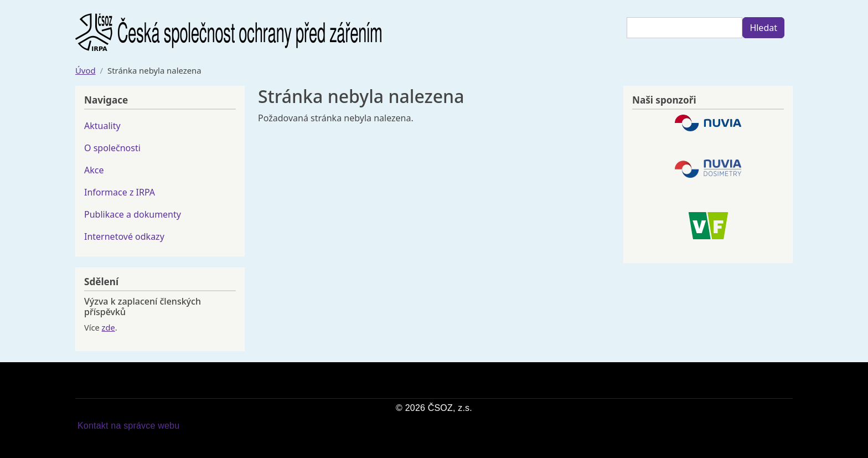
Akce (94, 170)
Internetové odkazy (124, 236)
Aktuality (102, 126)
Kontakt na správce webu (128, 426)
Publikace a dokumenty (133, 214)
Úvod (86, 70)
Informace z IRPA (120, 192)
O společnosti (112, 148)
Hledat (763, 28)
